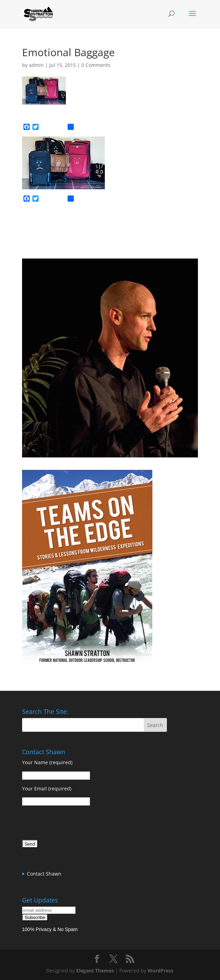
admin (36, 65)
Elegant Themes (95, 971)
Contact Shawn (44, 874)
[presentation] (74, 824)
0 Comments (96, 65)
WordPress (161, 971)
